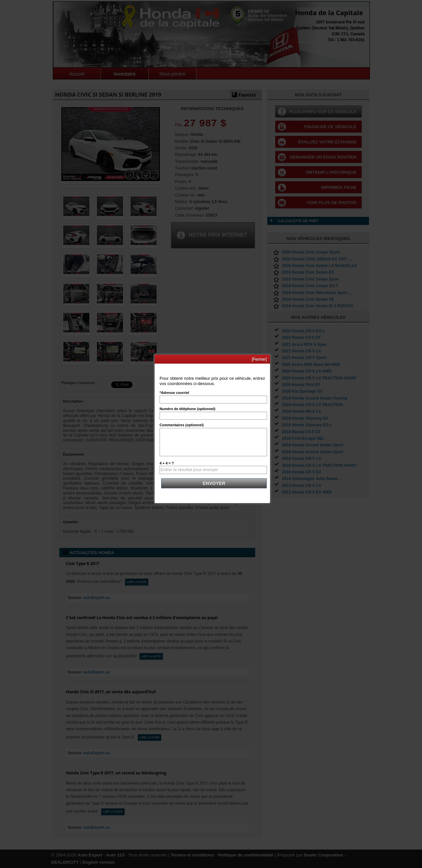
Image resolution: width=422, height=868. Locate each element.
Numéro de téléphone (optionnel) (187, 409)
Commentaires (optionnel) (182, 425)
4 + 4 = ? (167, 463)
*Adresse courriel (174, 393)
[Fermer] (259, 359)
